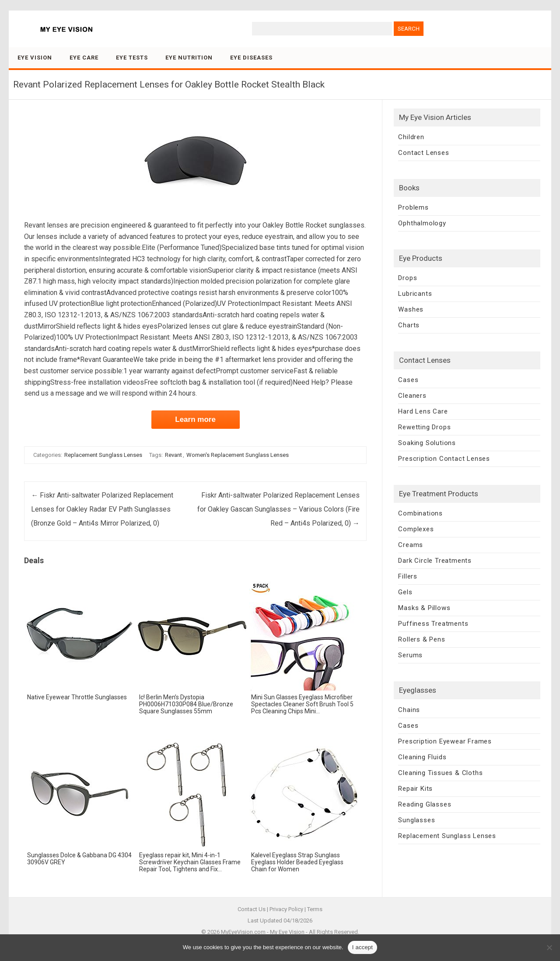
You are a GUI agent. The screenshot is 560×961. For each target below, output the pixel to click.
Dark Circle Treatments (435, 561)
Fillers (408, 576)
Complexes (416, 529)
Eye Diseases (251, 58)
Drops (408, 278)
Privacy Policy (286, 909)
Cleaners (412, 396)
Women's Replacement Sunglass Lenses (238, 455)
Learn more (195, 419)
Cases (408, 380)
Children (411, 137)
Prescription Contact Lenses (444, 459)
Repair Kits (415, 789)
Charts (409, 325)
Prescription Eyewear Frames (445, 741)
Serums (410, 655)
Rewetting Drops (424, 427)
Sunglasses (416, 820)
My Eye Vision (287, 932)
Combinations (420, 513)
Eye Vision (35, 58)
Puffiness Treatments (433, 624)
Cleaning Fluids (422, 757)
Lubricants (415, 294)
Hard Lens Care (423, 411)
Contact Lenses (423, 153)
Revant (173, 455)
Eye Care (84, 58)
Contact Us (252, 909)
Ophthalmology (422, 223)
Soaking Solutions (427, 443)
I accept (363, 947)
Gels (405, 592)
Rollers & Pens (422, 639)
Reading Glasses (425, 804)
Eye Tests (132, 58)
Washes (411, 309)
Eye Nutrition (189, 58)
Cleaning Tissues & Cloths (440, 773)
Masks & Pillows (424, 608)
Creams (411, 545)
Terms (315, 909)
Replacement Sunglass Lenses (103, 455)
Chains (409, 710)
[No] (549, 947)
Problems (413, 207)
